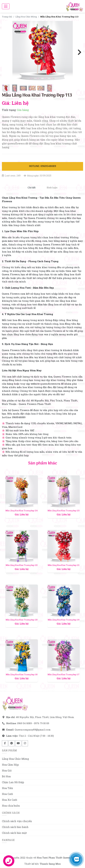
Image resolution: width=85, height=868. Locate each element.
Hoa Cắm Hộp (10, 765)
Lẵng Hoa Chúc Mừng (26, 17)
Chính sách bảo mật (14, 833)
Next (78, 52)
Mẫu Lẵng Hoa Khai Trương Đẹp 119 (63, 611)
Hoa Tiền (7, 788)
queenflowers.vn (50, 384)
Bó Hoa (6, 776)
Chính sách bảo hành (15, 827)
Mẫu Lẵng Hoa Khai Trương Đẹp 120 (22, 611)
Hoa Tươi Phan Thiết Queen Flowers (59, 858)
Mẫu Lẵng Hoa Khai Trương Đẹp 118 (22, 666)
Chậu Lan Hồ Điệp (13, 782)
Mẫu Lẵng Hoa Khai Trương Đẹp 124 (22, 502)
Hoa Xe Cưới (10, 800)
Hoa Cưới (7, 794)
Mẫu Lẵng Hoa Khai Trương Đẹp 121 (63, 557)
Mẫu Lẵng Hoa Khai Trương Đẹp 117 (63, 666)
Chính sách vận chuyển (17, 821)
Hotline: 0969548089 (43, 166)
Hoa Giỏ (7, 770)
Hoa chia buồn (11, 806)
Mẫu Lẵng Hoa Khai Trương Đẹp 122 (22, 557)
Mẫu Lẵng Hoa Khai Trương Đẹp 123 (63, 502)
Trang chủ (7, 17)
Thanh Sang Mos (50, 864)
